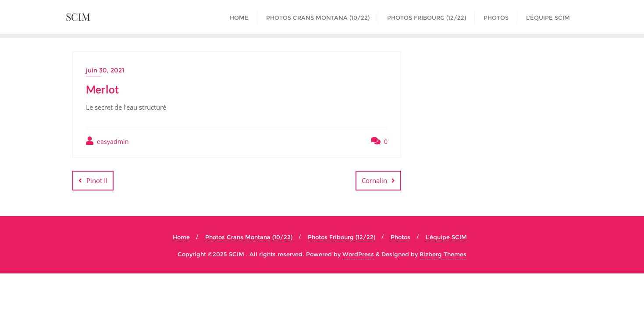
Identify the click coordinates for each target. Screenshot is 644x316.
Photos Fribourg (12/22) (342, 237)
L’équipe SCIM (446, 237)
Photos (400, 237)
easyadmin (107, 141)
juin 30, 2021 (105, 70)
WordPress (358, 254)
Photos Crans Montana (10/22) (249, 237)
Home (181, 237)
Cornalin (374, 180)
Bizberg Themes (443, 254)
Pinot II (97, 180)
